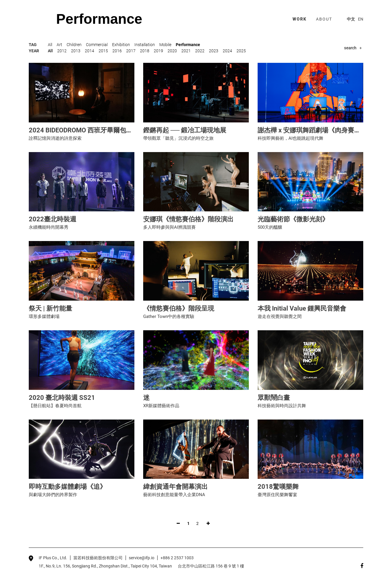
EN (361, 19)
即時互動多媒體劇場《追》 (67, 487)
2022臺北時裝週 (53, 219)
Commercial (97, 45)
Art (59, 45)
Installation (145, 45)
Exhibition (121, 45)
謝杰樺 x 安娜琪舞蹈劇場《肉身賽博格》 (316, 130)
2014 (89, 51)
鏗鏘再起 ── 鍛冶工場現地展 (185, 130)
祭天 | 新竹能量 (50, 308)
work (300, 19)
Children (74, 45)
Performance (188, 45)
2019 (158, 51)
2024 (227, 51)
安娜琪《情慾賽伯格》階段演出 (188, 219)
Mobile (165, 45)
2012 (62, 51)
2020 (172, 51)
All (50, 45)
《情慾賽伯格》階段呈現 (179, 308)
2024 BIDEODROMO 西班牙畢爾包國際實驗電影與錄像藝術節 (116, 130)
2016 (117, 51)
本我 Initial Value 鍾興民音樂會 (302, 308)
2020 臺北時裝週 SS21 (62, 398)
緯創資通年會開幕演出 (175, 487)
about (324, 19)
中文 (351, 19)
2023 (214, 51)
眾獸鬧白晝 (274, 398)
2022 (200, 51)
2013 (76, 51)
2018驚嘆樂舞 (278, 487)
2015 (103, 51)
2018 (145, 51)
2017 (131, 51)
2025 (241, 51)
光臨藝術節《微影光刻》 (293, 219)
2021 (186, 51)
